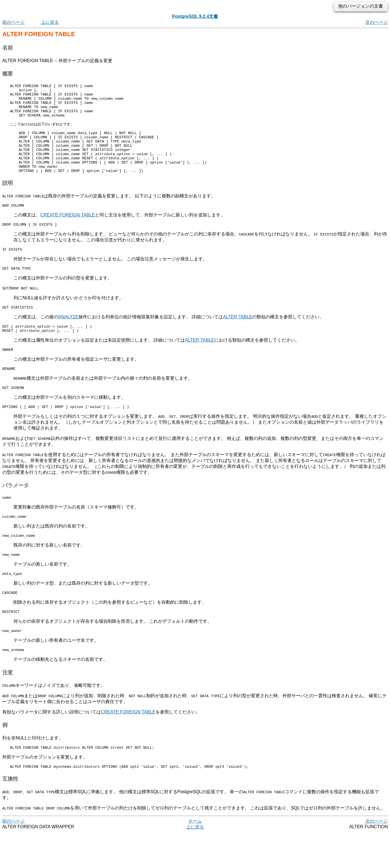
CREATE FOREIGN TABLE (68, 233)
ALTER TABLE (238, 338)
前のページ (13, 22)
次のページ (377, 22)
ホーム (195, 857)
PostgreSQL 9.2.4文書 (195, 16)
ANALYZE (68, 338)
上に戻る (50, 22)
